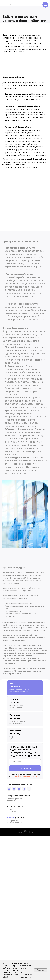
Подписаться (25, 768)
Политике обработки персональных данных (17, 976)
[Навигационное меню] (45, 5)
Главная (5, 5)
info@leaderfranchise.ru (19, 796)
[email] (25, 762)
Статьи (12, 5)
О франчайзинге (23, 5)
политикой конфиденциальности (24, 776)
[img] (9, 789)
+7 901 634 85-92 (16, 807)
